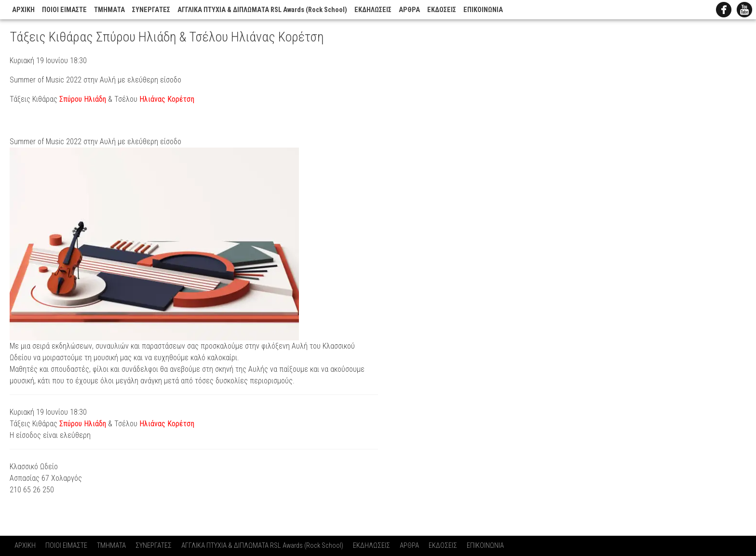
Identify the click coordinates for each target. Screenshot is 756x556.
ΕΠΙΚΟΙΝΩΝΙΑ (483, 10)
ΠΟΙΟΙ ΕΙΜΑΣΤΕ (64, 10)
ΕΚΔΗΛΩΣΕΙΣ (373, 10)
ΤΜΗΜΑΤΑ (109, 10)
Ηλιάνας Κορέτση (167, 99)
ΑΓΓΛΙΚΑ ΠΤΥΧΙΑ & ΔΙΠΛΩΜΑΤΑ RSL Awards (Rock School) (262, 10)
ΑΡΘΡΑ (409, 10)
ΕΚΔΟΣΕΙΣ (442, 10)
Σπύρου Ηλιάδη (83, 99)
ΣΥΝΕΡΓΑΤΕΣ (151, 10)
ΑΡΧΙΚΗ (23, 10)
